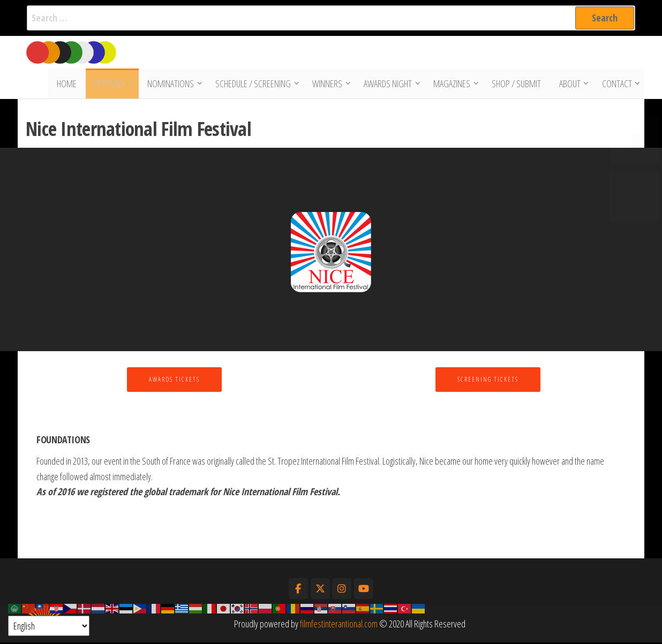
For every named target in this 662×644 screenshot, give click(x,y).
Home (69, 85)
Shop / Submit (517, 85)
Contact (616, 85)
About (569, 85)
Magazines (453, 85)
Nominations (172, 85)
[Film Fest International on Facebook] (298, 590)
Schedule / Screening (254, 85)
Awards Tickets (174, 381)
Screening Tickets (488, 381)
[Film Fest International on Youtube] (364, 590)
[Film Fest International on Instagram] (342, 590)
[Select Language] (49, 626)
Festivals (111, 85)
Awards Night (389, 85)
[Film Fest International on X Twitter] (320, 590)
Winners (328, 85)
